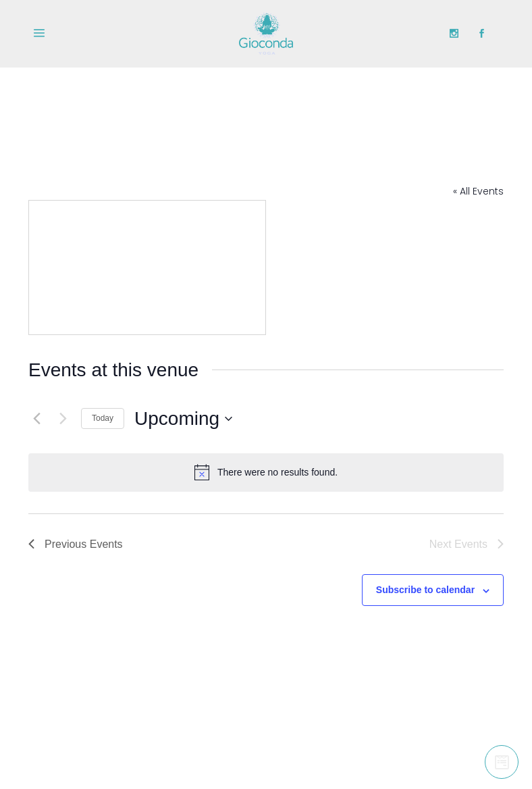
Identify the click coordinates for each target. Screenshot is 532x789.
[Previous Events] (36, 419)
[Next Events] (63, 419)
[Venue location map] (147, 268)
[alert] (266, 472)
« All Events (478, 191)
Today (103, 418)
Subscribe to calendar (425, 590)
